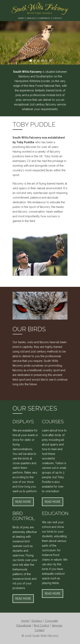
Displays (31, 18)
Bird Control (41, 625)
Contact (58, 18)
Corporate (44, 18)
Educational (24, 625)
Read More (23, 502)
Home (21, 18)
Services (57, 625)
